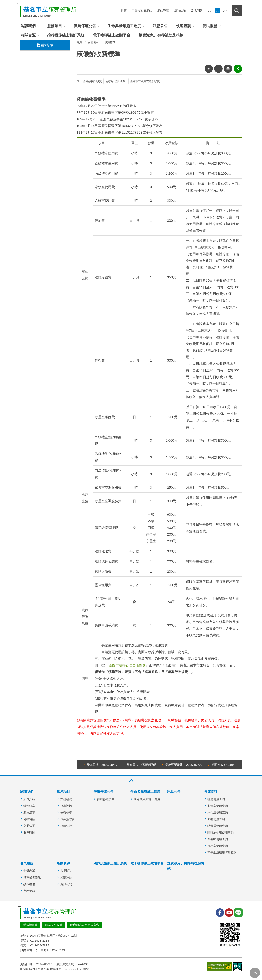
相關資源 (28, 35)
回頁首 (255, 973)
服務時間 (29, 832)
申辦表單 (29, 871)
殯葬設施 (66, 806)
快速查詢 (184, 26)
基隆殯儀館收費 (92, 81)
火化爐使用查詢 (218, 812)
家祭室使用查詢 (218, 806)
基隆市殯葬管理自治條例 (127, 665)
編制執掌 (29, 806)
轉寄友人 (228, 69)
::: (18, 4)
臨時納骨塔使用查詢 (221, 832)
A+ (225, 10)
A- (210, 10)
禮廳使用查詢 (216, 799)
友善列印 (218, 69)
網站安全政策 (54, 925)
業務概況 (66, 799)
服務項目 (55, 26)
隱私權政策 (30, 925)
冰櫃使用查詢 (216, 819)
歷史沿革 (29, 812)
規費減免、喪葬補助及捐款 (161, 35)
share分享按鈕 (238, 69)
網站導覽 (163, 10)
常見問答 (197, 10)
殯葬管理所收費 (116, 81)
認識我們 (28, 26)
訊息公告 (160, 26)
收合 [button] (131, 781)
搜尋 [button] (237, 11)
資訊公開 (66, 884)
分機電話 (29, 819)
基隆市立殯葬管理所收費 (145, 81)
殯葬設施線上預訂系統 (66, 35)
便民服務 (210, 26)
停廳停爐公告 (85, 26)
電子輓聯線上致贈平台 (112, 35)
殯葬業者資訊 (32, 877)
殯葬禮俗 (29, 884)
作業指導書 (68, 819)
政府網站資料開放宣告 (85, 925)
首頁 (124, 10)
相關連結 (66, 877)
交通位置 (29, 826)
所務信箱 (180, 10)
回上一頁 (209, 69)
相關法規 (66, 826)
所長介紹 (29, 799)
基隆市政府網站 (142, 10)
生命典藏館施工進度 (124, 26)
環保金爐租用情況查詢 (222, 852)
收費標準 (110, 42)
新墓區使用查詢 (218, 839)
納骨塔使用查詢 (218, 826)
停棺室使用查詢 (218, 846)
